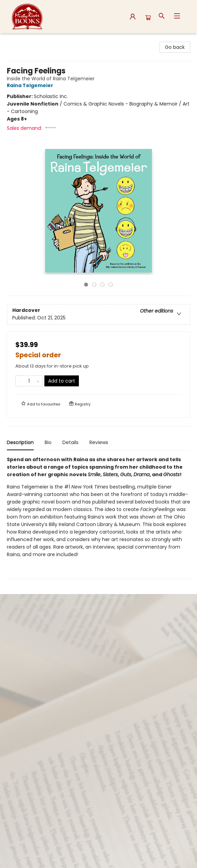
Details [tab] (71, 442)
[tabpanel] (98, 517)
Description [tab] (20, 442)
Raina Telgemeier (31, 85)
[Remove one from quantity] (20, 381)
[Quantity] (29, 381)
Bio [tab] (48, 442)
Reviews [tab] (99, 442)
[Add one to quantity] (38, 381)
